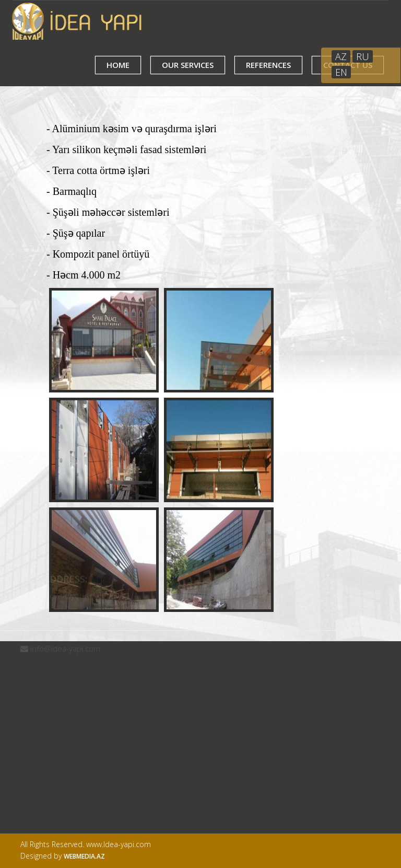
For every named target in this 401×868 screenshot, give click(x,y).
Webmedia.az (84, 856)
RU (363, 56)
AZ (341, 56)
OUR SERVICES (188, 65)
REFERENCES (268, 65)
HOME (118, 65)
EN (341, 72)
